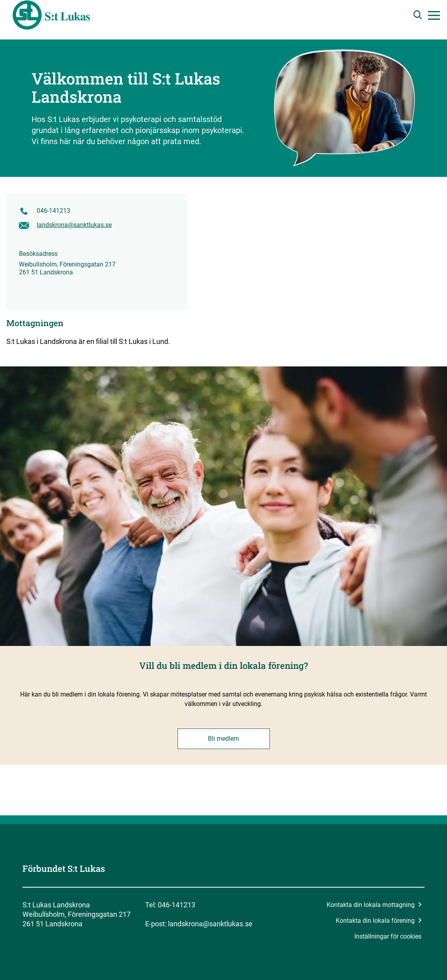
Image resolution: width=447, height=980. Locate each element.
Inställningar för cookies (388, 936)
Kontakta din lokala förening (379, 921)
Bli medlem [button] (223, 739)
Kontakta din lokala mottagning (374, 905)
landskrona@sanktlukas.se (74, 225)
